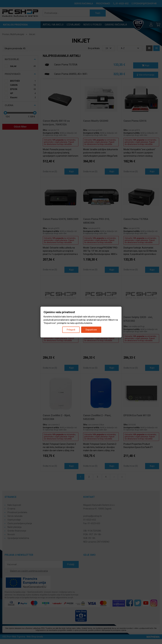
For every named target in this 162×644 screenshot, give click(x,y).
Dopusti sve (91, 330)
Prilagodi (71, 330)
